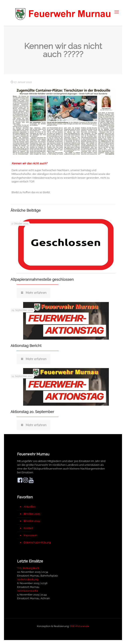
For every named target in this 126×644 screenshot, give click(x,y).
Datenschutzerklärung (37, 542)
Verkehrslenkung (28, 579)
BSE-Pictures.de (79, 626)
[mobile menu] (117, 12)
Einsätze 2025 (32, 514)
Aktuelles (30, 507)
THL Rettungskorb (28, 568)
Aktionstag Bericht (26, 346)
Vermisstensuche (28, 591)
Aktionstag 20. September (32, 412)
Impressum (31, 535)
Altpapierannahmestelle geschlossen (42, 279)
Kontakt (28, 528)
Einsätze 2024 (32, 521)
